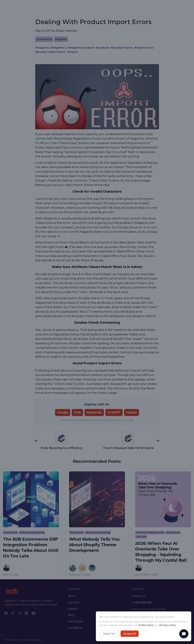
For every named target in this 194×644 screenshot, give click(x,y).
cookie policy (146, 625)
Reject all (109, 634)
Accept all (130, 634)
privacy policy (168, 625)
